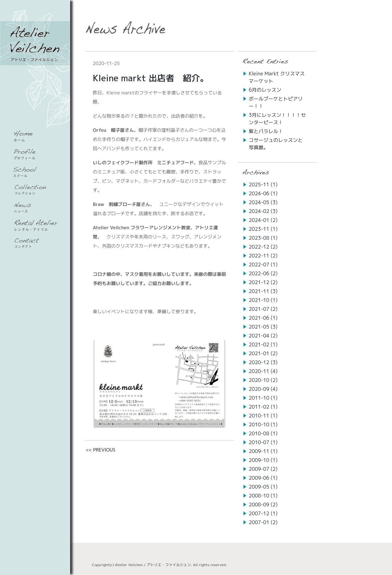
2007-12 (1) (263, 513)
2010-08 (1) (263, 433)
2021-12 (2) (263, 282)
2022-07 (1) (263, 265)
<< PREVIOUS (101, 450)
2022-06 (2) (263, 273)
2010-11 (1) (263, 416)
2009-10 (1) (263, 460)
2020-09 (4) (263, 389)
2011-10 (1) (263, 398)
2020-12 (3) (263, 362)
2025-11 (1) (263, 185)
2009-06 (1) (263, 478)
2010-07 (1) (263, 442)
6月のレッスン (265, 90)
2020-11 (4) (263, 371)
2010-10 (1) (263, 425)
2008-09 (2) (263, 505)
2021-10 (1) (263, 300)
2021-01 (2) (263, 353)
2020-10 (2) (263, 380)
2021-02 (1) (263, 345)
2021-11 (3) (263, 291)
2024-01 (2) (263, 220)
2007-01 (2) (263, 522)
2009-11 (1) (263, 451)
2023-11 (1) (263, 229)
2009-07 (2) (263, 469)
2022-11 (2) (263, 256)
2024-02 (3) (263, 211)
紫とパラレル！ (266, 131)
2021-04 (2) (263, 336)
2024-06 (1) (263, 193)
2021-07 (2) (263, 309)
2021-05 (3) (263, 327)
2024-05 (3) (263, 202)
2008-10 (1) (263, 496)
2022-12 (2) (263, 247)
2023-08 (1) (263, 238)
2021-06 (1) (263, 318)
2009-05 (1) (263, 487)
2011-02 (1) (263, 407)
